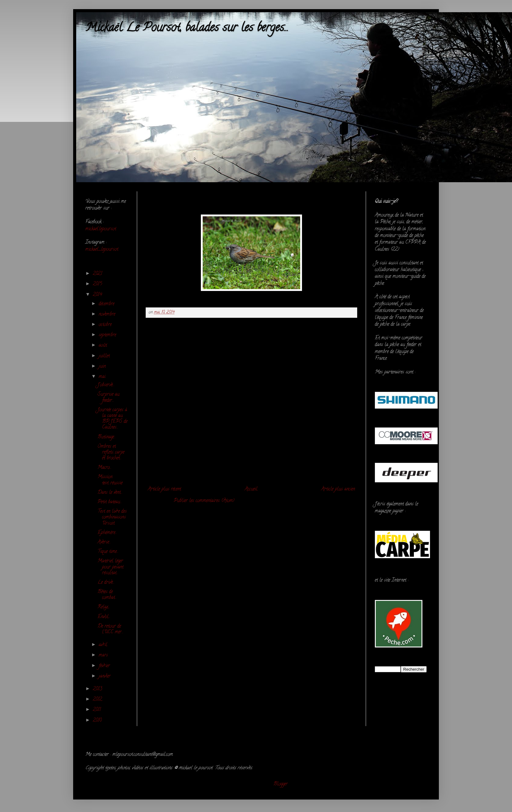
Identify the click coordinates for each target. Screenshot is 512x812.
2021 (98, 274)
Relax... (104, 607)
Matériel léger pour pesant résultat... (110, 567)
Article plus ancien (338, 489)
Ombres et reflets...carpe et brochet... (111, 452)
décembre (107, 304)
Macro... (105, 468)
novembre (108, 314)
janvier (105, 676)
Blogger (281, 784)
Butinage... (107, 437)
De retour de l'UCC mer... (110, 629)
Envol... (104, 617)
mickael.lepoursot (101, 229)
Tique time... (108, 552)
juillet (105, 356)
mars (104, 655)
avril (104, 645)
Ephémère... (107, 533)
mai (103, 377)
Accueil (251, 489)
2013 (98, 689)
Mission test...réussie (110, 480)
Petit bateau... (110, 502)
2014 (98, 295)
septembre (108, 335)
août (104, 346)
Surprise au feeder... (108, 397)
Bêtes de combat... (107, 595)
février (105, 666)
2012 (98, 700)
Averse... (104, 542)
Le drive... (106, 583)
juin (103, 367)
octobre (106, 325)
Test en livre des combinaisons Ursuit (112, 517)
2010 (98, 721)
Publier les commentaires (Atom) (204, 501)
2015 (98, 284)
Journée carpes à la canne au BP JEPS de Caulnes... (112, 419)
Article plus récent (164, 489)
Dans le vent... (110, 493)
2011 (98, 710)
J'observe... (106, 385)
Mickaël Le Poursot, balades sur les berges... (187, 28)
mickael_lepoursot (102, 250)
